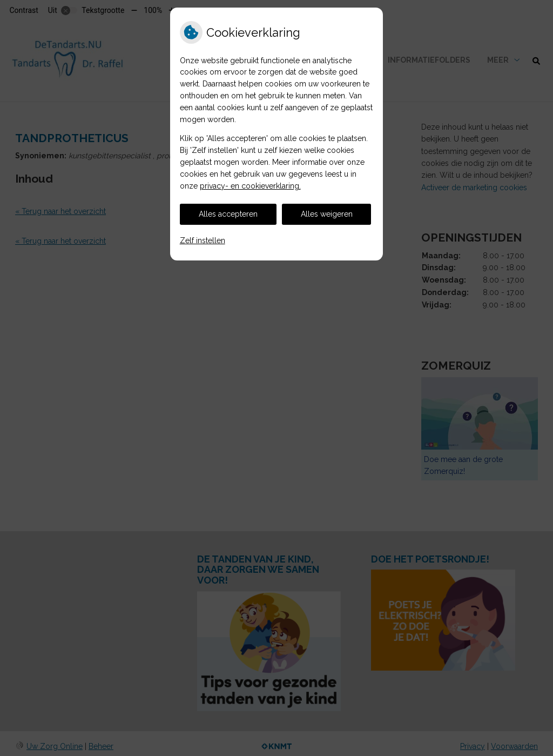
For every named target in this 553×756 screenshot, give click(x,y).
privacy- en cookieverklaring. (250, 186)
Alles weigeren (327, 214)
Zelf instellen (203, 240)
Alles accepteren (228, 214)
